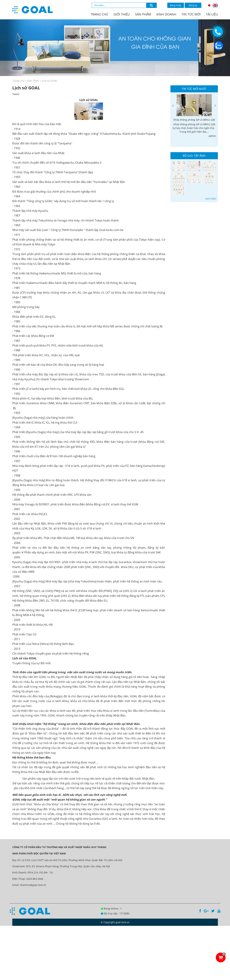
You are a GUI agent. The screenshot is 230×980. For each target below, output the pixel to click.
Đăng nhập (176, 5)
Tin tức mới (191, 14)
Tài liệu (212, 14)
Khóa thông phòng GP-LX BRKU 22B (194, 120)
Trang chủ (99, 14)
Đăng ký (193, 5)
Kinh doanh (166, 14)
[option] (194, 116)
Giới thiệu (122, 14)
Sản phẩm (143, 14)
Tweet (16, 94)
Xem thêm (211, 199)
